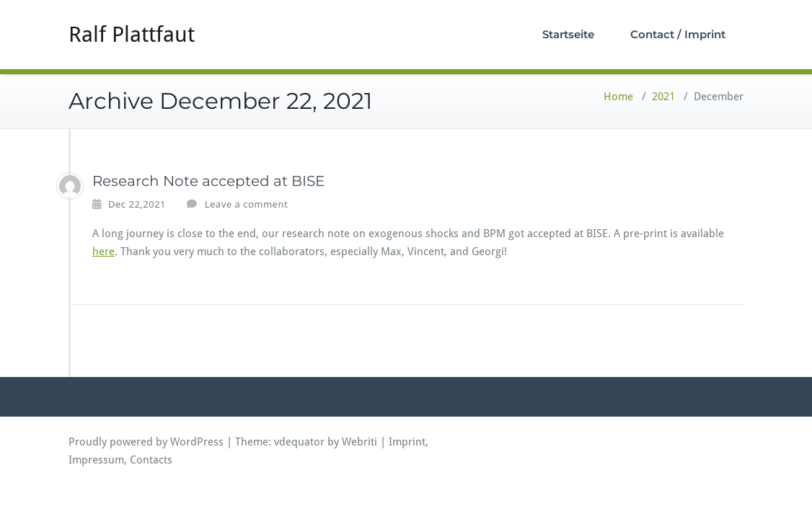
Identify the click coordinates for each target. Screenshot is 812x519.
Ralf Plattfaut (132, 34)
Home (618, 97)
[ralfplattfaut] (70, 186)
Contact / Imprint (678, 34)
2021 (663, 97)
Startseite (568, 34)
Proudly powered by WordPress (146, 442)
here (103, 252)
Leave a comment (246, 204)
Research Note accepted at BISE (208, 181)
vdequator (299, 442)
